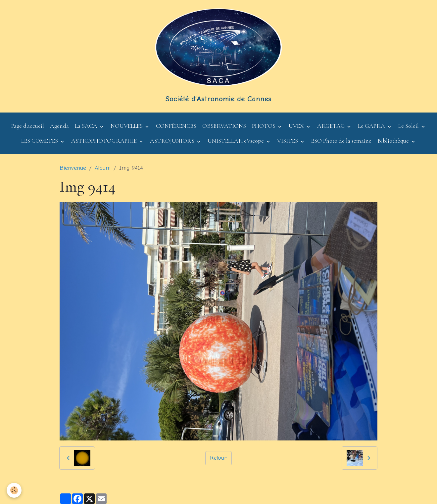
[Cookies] (14, 490)
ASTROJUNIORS (173, 141)
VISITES (288, 141)
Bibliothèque (394, 141)
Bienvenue (73, 168)
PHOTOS (264, 126)
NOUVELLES (127, 126)
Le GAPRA (372, 126)
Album (103, 168)
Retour (218, 458)
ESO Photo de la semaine (341, 141)
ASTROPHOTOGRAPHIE (105, 141)
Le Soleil (409, 126)
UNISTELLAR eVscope (236, 141)
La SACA (87, 126)
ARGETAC (332, 126)
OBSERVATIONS (224, 126)
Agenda (59, 126)
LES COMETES (40, 141)
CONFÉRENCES (176, 126)
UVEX (297, 126)
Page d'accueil (28, 126)
